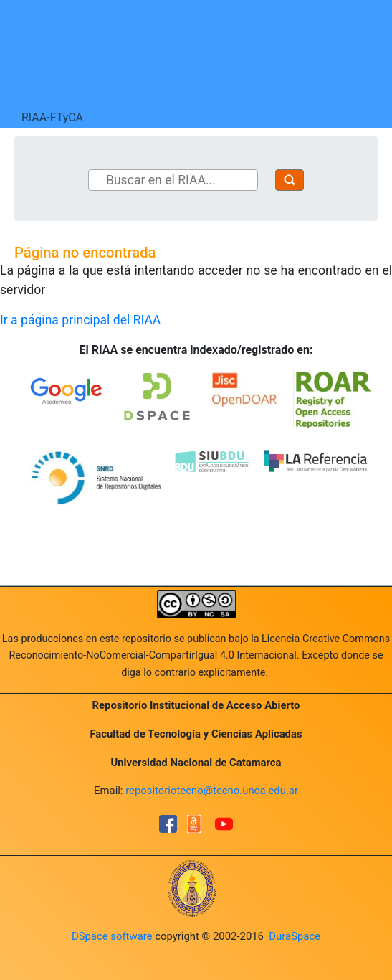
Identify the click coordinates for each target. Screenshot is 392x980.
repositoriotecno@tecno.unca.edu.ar (212, 791)
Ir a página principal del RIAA (80, 320)
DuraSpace (295, 936)
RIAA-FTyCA (52, 117)
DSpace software (112, 936)
